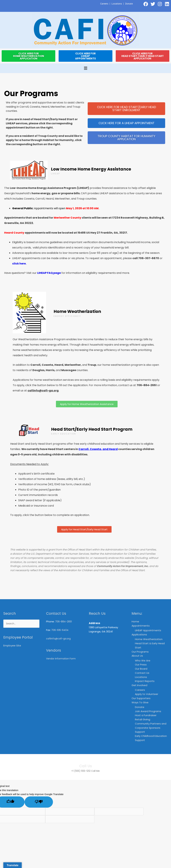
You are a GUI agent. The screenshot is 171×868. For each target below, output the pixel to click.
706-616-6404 (60, 630)
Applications (139, 634)
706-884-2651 (64, 621)
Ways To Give (140, 703)
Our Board (141, 669)
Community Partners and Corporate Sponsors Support (151, 728)
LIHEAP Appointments (148, 630)
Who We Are (143, 661)
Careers (103, 4)
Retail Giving (143, 720)
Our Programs (140, 652)
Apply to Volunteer (147, 694)
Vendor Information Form (62, 659)
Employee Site (12, 646)
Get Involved (139, 685)
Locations (116, 4)
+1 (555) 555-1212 (81, 771)
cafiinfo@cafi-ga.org (59, 638)
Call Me (97, 771)
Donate (129, 4)
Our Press (141, 665)
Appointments (141, 626)
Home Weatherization (149, 639)
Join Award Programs (148, 711)
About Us (137, 656)
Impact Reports (145, 681)
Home (135, 621)
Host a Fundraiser (146, 716)
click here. (19, 264)
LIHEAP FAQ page (49, 273)
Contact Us (142, 673)
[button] (85, 68)
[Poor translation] (39, 802)
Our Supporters (141, 698)
